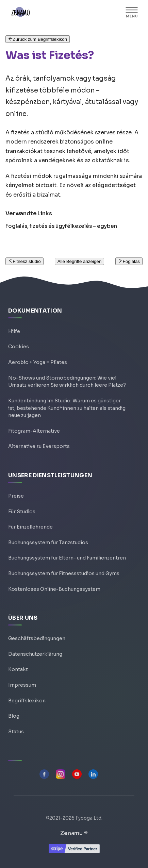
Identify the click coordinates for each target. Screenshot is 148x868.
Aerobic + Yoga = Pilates (38, 362)
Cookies (19, 347)
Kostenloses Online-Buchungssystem (54, 589)
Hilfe (14, 331)
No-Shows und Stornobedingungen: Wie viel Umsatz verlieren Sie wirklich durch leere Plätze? (67, 382)
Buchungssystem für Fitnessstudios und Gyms (64, 573)
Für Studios (22, 512)
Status (16, 732)
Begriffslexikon (27, 701)
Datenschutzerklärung (35, 654)
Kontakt (18, 669)
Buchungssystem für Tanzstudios (48, 542)
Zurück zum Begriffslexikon (38, 39)
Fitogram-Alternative (34, 431)
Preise (16, 496)
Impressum (22, 685)
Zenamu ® (74, 833)
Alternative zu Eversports (39, 446)
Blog (14, 716)
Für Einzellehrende (30, 527)
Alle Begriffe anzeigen (79, 261)
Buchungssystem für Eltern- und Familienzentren (67, 558)
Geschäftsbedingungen (37, 638)
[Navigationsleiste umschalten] (132, 12)
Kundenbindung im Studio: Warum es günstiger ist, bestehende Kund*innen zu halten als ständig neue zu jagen (67, 408)
